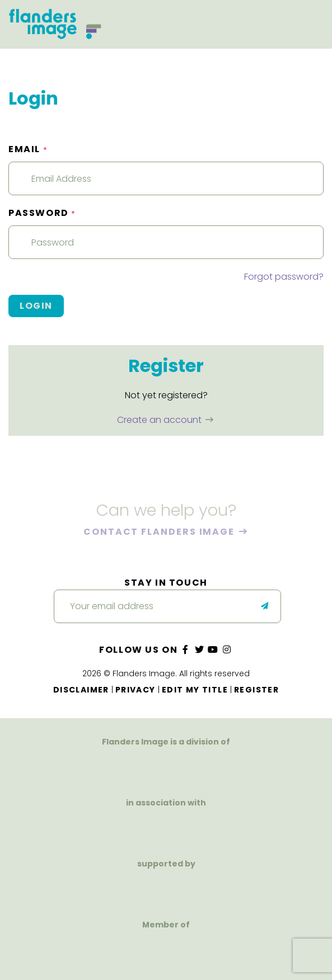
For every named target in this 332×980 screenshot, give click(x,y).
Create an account (160, 420)
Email (28, 149)
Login (36, 306)
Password (42, 213)
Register (256, 690)
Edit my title (195, 690)
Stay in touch (166, 583)
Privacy (135, 690)
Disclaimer (81, 690)
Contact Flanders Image (160, 532)
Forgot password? (284, 277)
